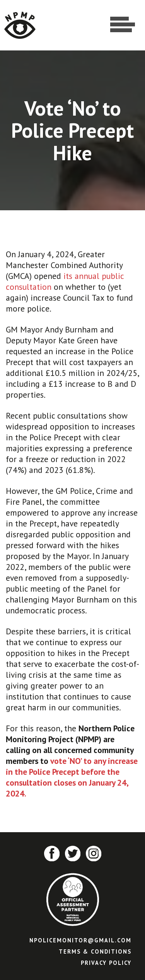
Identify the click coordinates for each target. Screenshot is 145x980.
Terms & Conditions (95, 951)
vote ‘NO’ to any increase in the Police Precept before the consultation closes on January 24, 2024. (72, 777)
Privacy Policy (106, 963)
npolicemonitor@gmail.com (80, 940)
